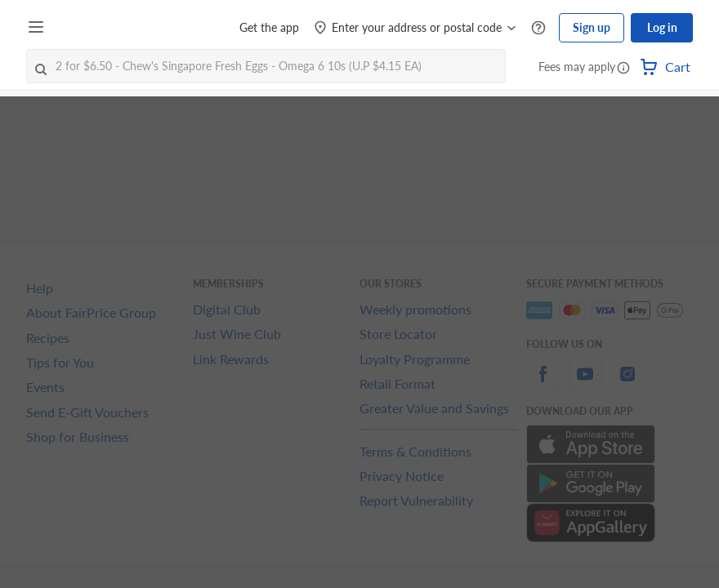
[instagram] (627, 383)
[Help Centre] (538, 28)
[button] (623, 69)
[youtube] (585, 383)
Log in (662, 27)
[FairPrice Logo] (97, 28)
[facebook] (543, 383)
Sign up (592, 27)
